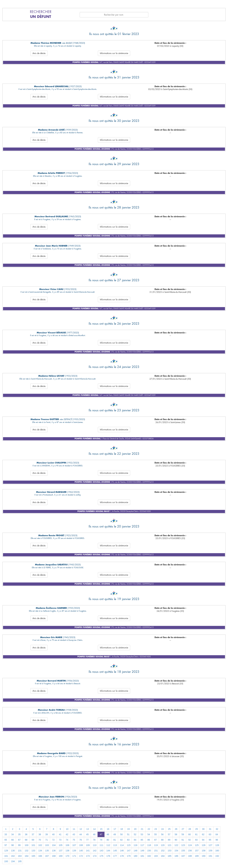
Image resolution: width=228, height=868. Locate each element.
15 (101, 829)
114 (122, 845)
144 (108, 851)
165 (33, 856)
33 (6, 834)
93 (196, 840)
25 (169, 829)
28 (190, 829)
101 (33, 845)
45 (87, 834)
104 (54, 845)
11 (74, 829)
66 (13, 840)
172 (81, 856)
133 (33, 851)
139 (74, 851)
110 (95, 845)
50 (121, 834)
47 (101, 834)
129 (6, 851)
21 (142, 829)
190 (204, 856)
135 (47, 851)
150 (149, 851)
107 (74, 845)
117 (142, 845)
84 (135, 840)
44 (81, 834)
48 (108, 834)
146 (122, 851)
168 (54, 856)
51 (128, 834)
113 (115, 845)
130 (13, 851)
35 (19, 834)
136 (54, 851)
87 (155, 840)
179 (129, 856)
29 (196, 829)
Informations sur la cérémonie (114, 53)
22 (149, 829)
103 (47, 845)
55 (155, 834)
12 (81, 829)
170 (67, 856)
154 (176, 851)
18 (122, 829)
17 (115, 829)
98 (13, 845)
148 (135, 851)
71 (47, 840)
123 (183, 845)
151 (156, 851)
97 (6, 845)
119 (156, 845)
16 (108, 829)
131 (20, 851)
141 (88, 851)
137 (61, 851)
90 (176, 840)
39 (47, 834)
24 (162, 829)
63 (210, 834)
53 (142, 834)
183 (156, 856)
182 (149, 856)
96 (217, 840)
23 (156, 829)
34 (13, 834)
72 (53, 840)
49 (115, 834)
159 (210, 851)
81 (115, 840)
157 (197, 851)
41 (60, 834)
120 (163, 845)
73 (60, 840)
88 (162, 840)
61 (196, 834)
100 (27, 845)
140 (81, 851)
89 (169, 840)
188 (190, 856)
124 (190, 845)
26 (176, 829)
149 (142, 851)
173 (88, 856)
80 (108, 840)
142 (95, 851)
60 (190, 834)
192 (217, 856)
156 (190, 851)
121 (169, 845)
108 (81, 845)
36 (26, 834)
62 (203, 834)
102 (40, 845)
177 (115, 856)
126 (204, 845)
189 (197, 856)
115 (129, 845)
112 (108, 845)
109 (88, 845)
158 (204, 851)
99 (19, 845)
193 (6, 861)
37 (33, 834)
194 (13, 861)
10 (67, 829)
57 (169, 834)
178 (122, 856)
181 (142, 856)
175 (101, 856)
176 (108, 856)
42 (67, 834)
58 (176, 834)
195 (20, 861)
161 (6, 856)
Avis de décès (39, 53)
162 (13, 856)
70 (40, 840)
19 (128, 829)
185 (169, 856)
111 (101, 845)
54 (149, 834)
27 (183, 829)
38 (40, 834)
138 (67, 851)
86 (149, 840)
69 (33, 840)
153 (169, 851)
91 (183, 840)
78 (94, 840)
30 (203, 829)
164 (27, 856)
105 (61, 845)
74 (67, 840)
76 (81, 840)
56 (162, 834)
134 (40, 851)
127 (210, 845)
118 (149, 845)
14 (94, 829)
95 (210, 840)
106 (67, 845)
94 (203, 840)
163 (20, 856)
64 (217, 834)
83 (128, 840)
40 (53, 834)
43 (74, 834)
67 (19, 840)
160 (217, 851)
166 (40, 856)
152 (163, 851)
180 (135, 856)
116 (135, 845)
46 (94, 834)
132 (27, 851)
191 (210, 856)
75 (74, 840)
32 (217, 829)
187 (183, 856)
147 (129, 851)
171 (74, 856)
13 (88, 829)
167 (47, 856)
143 (101, 851)
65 (6, 840)
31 (210, 829)
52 (135, 834)
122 (176, 845)
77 (87, 840)
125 (197, 845)
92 (190, 840)
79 (101, 840)
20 (135, 829)
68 (26, 840)
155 (183, 851)
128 (217, 845)
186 (176, 856)
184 (163, 856)
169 (61, 856)
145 (115, 851)
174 (95, 856)
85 (142, 840)
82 (121, 840)
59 (183, 834)
